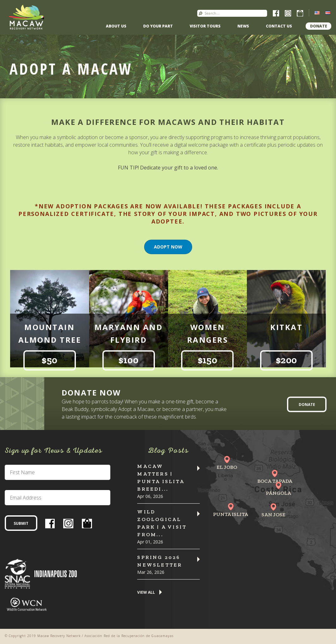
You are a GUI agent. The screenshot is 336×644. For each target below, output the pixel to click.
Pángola (278, 493)
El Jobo (227, 467)
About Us (116, 26)
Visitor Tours (205, 26)
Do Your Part (158, 26)
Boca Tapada (275, 481)
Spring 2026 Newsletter (160, 561)
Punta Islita (231, 514)
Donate (319, 26)
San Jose (273, 515)
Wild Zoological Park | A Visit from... (162, 523)
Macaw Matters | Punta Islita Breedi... (161, 478)
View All (146, 593)
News (243, 26)
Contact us (279, 26)
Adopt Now (168, 247)
